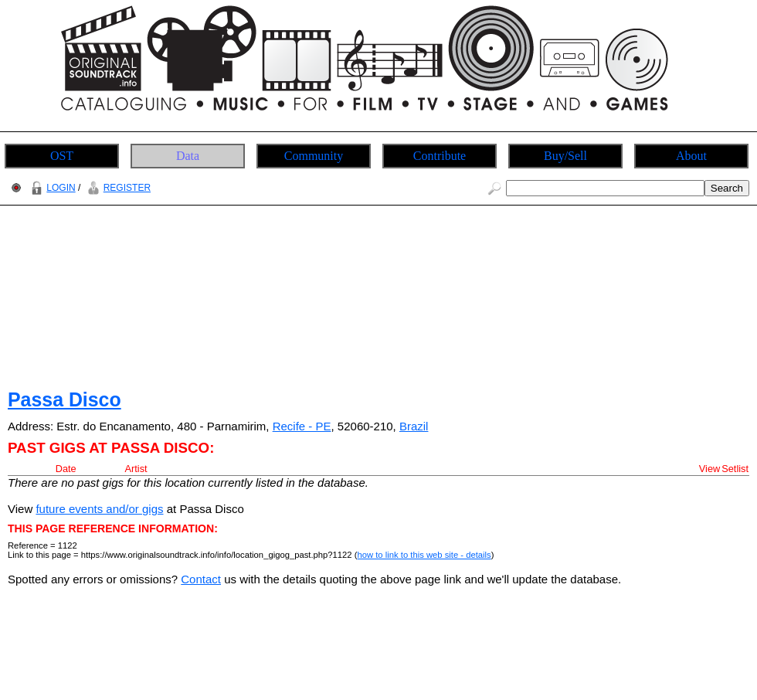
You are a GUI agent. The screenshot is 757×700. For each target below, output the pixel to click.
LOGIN (51, 188)
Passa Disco (64, 399)
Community (314, 156)
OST (62, 156)
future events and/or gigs (99, 509)
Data (188, 156)
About (691, 156)
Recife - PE (302, 426)
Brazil (414, 426)
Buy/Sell (565, 156)
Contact (201, 579)
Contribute (440, 156)
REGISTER (117, 188)
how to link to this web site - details (424, 555)
